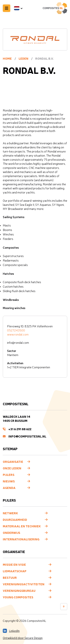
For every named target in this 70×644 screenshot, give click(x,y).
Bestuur (10, 577)
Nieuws (9, 481)
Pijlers (9, 475)
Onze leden (12, 468)
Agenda (9, 488)
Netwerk (10, 513)
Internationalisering (21, 539)
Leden (24, 58)
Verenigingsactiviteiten (24, 584)
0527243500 (16, 330)
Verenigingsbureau (19, 591)
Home (7, 58)
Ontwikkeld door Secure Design (23, 638)
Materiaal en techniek (22, 526)
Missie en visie (14, 564)
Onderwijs (11, 533)
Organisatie (13, 462)
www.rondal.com (18, 334)
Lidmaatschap (15, 571)
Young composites (18, 597)
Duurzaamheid (15, 519)
